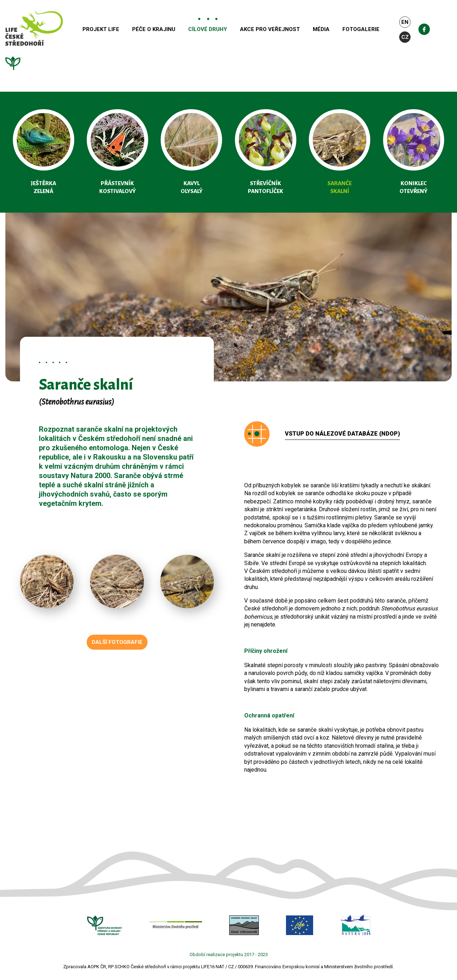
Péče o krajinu (171, 30)
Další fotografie (117, 642)
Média (338, 30)
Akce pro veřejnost (287, 30)
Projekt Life (118, 30)
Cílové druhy (225, 30)
